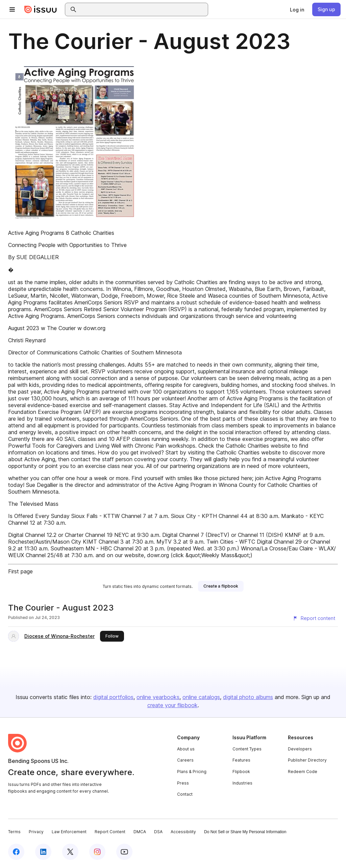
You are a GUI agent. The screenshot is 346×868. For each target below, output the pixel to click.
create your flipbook (172, 705)
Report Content (110, 832)
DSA (158, 832)
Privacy (36, 832)
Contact (185, 794)
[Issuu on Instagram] (97, 852)
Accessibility (183, 832)
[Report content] (314, 618)
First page (20, 571)
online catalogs (201, 697)
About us (186, 749)
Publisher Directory (307, 760)
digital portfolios (113, 697)
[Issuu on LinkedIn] (43, 852)
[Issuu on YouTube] (124, 852)
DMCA (140, 832)
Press (183, 783)
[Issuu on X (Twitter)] (70, 852)
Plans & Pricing (192, 772)
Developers (300, 749)
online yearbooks (158, 697)
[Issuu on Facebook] (16, 852)
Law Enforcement (69, 832)
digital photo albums (248, 697)
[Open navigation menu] (12, 9)
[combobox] (143, 9)
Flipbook (241, 772)
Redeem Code (303, 772)
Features (241, 760)
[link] (297, 9)
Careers (185, 760)
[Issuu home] (41, 9)
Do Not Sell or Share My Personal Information (245, 832)
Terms (14, 832)
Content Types (247, 749)
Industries (242, 783)
